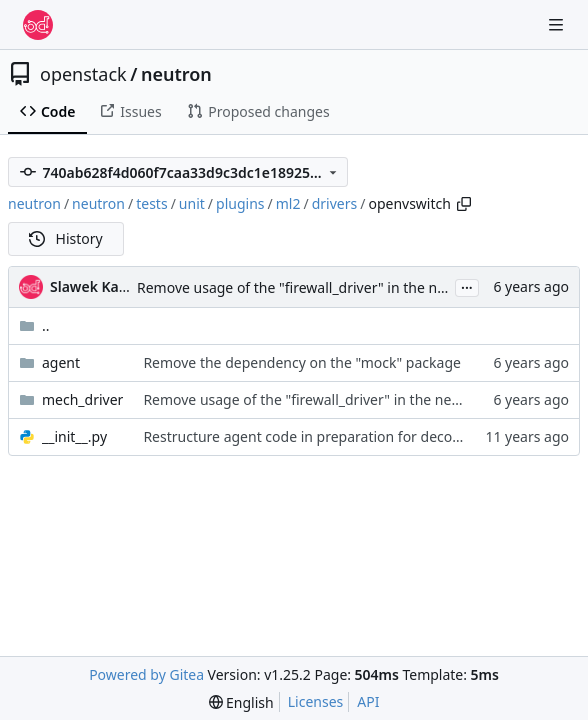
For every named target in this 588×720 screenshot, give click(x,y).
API (368, 701)
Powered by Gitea (146, 674)
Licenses (316, 701)
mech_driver (82, 399)
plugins (240, 203)
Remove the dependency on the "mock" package (302, 362)
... (467, 286)
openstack (83, 74)
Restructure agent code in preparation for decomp (308, 436)
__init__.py (74, 436)
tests (151, 203)
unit (192, 203)
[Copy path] (464, 204)
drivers (335, 203)
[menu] (241, 702)
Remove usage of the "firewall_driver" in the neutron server (331, 287)
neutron (176, 74)
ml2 (288, 203)
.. (34, 325)
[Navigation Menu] (558, 24)
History (66, 238)
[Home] (38, 25)
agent (61, 362)
